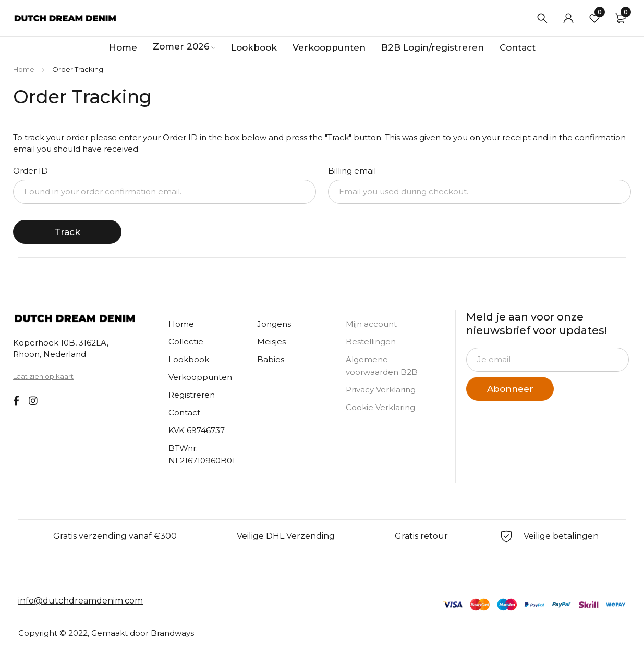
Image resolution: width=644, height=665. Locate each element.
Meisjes (271, 342)
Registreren (192, 395)
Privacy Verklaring (381, 390)
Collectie (186, 342)
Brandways (172, 633)
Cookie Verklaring (380, 407)
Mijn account (371, 324)
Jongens (274, 324)
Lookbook (189, 359)
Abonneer (510, 389)
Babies (271, 359)
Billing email (352, 171)
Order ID (31, 171)
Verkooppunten (200, 377)
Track (67, 232)
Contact (184, 412)
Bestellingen (371, 342)
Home (24, 69)
